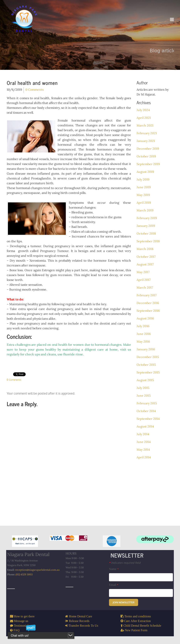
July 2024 (143, 110)
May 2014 (143, 450)
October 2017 (146, 257)
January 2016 (146, 349)
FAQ (16, 630)
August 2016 (145, 318)
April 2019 (144, 203)
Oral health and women (32, 83)
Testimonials (21, 625)
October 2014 (146, 411)
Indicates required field (125, 563)
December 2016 (148, 303)
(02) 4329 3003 (24, 574)
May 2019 (143, 195)
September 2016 (148, 311)
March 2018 (145, 249)
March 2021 (145, 125)
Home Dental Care (80, 616)
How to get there (24, 616)
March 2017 (145, 287)
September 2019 (148, 164)
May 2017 (143, 272)
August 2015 (145, 380)
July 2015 (143, 388)
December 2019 (148, 149)
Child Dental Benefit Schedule (142, 625)
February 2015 (147, 403)
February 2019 (147, 218)
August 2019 (145, 172)
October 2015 (146, 365)
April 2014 (144, 457)
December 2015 (148, 357)
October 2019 (146, 156)
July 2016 (143, 326)
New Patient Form (136, 630)
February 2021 (147, 133)
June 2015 (144, 396)
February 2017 (147, 295)
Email (114, 585)
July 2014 (143, 434)
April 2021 (144, 118)
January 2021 (146, 141)
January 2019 (146, 226)
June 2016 (144, 334)
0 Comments (35, 90)
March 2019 (145, 210)
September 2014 (148, 419)
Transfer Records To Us (83, 625)
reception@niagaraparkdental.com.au (37, 570)
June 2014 (144, 442)
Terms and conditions (137, 616)
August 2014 (145, 426)
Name (114, 569)
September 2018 (148, 241)
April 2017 (144, 280)
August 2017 (145, 264)
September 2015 (148, 372)
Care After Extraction (137, 621)
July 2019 (143, 179)
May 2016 (143, 341)
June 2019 (144, 187)
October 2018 (146, 233)
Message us (21, 621)
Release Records (79, 621)
